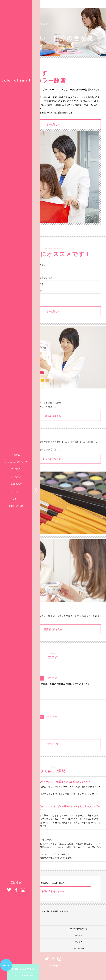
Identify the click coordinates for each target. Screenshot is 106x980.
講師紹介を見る (53, 424)
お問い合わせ (16, 506)
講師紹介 (16, 469)
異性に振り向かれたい (21, 305)
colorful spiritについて (16, 462)
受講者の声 (16, 484)
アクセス (16, 491)
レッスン (16, 477)
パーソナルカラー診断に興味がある (27, 292)
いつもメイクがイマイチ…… (24, 279)
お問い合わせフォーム (53, 891)
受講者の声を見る (53, 637)
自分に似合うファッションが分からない (29, 273)
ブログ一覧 (53, 752)
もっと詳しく (53, 125)
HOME (16, 455)
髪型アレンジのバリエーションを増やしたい (31, 286)
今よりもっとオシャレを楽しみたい (27, 298)
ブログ (16, 499)
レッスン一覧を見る (53, 467)
